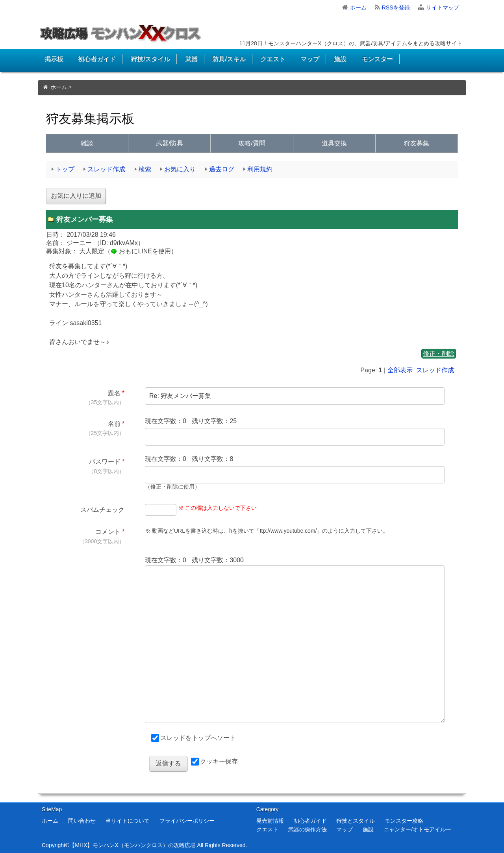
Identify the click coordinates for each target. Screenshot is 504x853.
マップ (310, 59)
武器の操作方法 (308, 829)
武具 (169, 143)
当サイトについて (128, 821)
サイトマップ (443, 7)
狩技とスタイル (356, 821)
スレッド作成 (106, 169)
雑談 (87, 143)
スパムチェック (102, 510)
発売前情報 (270, 821)
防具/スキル (229, 59)
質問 (252, 143)
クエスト (273, 59)
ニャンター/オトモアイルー (417, 829)
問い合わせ (82, 821)
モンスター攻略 (404, 821)
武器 (191, 59)
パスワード (105, 462)
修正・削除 (439, 354)
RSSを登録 (396, 7)
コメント (108, 532)
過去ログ (222, 169)
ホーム (358, 7)
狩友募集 (417, 143)
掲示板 (54, 59)
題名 (114, 393)
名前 (114, 424)
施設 (340, 59)
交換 (334, 143)
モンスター (377, 59)
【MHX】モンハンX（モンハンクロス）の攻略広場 (132, 845)
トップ (65, 169)
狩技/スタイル (150, 59)
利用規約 (260, 169)
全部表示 (400, 370)
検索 (145, 169)
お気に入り (180, 169)
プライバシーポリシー (187, 821)
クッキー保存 (219, 761)
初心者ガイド (97, 59)
